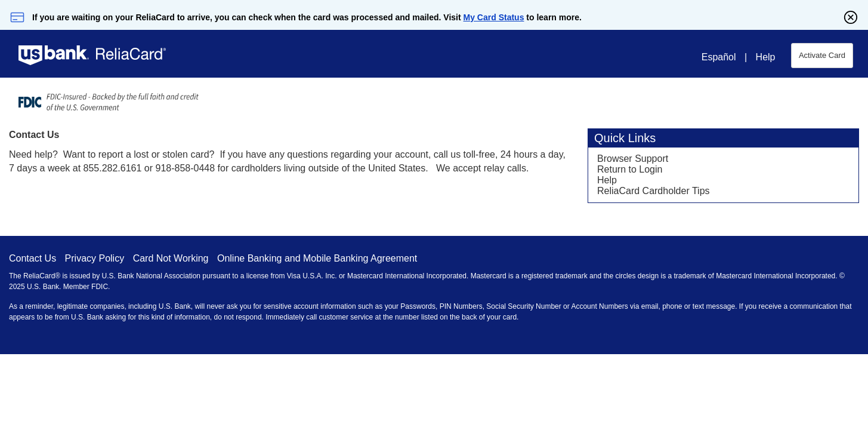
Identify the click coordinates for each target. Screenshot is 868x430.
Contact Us (33, 258)
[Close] (851, 17)
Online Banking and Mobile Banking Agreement (317, 258)
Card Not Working (171, 258)
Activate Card (822, 55)
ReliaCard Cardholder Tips (654, 191)
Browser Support (633, 159)
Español (719, 57)
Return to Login (630, 169)
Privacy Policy (95, 258)
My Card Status (494, 17)
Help (766, 57)
